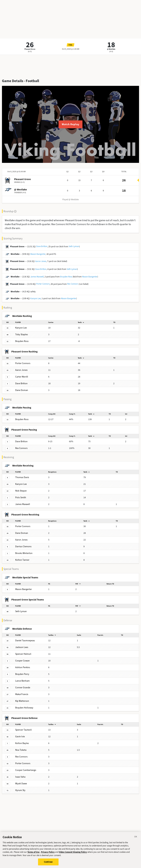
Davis (22, 477)
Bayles (22, 743)
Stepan (21, 491)
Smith (21, 497)
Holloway (24, 708)
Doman (22, 390)
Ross (22, 341)
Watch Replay (70, 124)
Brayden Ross (66, 277)
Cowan (22, 661)
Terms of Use (33, 854)
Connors (23, 363)
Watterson (22, 701)
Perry (22, 674)
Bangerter (24, 589)
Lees (22, 647)
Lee (21, 328)
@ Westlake (111, 49)
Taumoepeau (25, 641)
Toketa (21, 750)
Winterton (24, 553)
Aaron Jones (41, 261)
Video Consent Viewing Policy (73, 854)
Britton (21, 383)
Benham (22, 681)
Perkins (23, 667)
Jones (21, 370)
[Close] (136, 839)
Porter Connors (43, 284)
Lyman (21, 611)
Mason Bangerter (38, 254)
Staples (22, 334)
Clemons (23, 546)
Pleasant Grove (30, 49)
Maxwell (23, 504)
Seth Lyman (74, 246)
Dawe (21, 784)
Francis (22, 694)
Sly (20, 790)
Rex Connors (73, 284)
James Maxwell (37, 277)
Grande (23, 688)
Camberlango (26, 770)
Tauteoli (23, 730)
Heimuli (23, 654)
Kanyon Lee (35, 298)
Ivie (20, 737)
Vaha (20, 777)
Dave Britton (42, 246)
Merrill (22, 377)
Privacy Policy (48, 854)
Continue (48, 864)
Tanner (22, 560)
